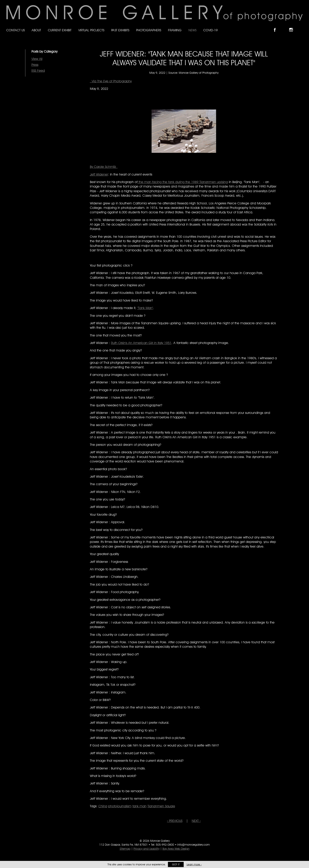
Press (35, 65)
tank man (139, 806)
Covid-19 (210, 30)
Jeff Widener (99, 174)
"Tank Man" (145, 308)
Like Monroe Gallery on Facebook (277, 26)
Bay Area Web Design (176, 849)
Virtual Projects (91, 30)
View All (37, 59)
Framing (175, 30)
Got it (176, 864)
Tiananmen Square (161, 806)
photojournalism (120, 806)
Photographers (149, 30)
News (192, 30)
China (103, 806)
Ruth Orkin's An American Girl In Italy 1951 (141, 343)
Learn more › (194, 864)
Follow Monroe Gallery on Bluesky (285, 26)
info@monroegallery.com (194, 845)
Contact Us (16, 30)
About (36, 30)
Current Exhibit (60, 30)
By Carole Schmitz (104, 167)
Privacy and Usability (146, 849)
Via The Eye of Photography (111, 81)
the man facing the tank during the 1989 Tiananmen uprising (183, 182)
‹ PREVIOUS (175, 821)
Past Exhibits (120, 30)
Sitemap (125, 849)
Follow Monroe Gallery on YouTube (301, 26)
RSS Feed (38, 71)
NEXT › (196, 821)
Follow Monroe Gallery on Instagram (293, 26)
